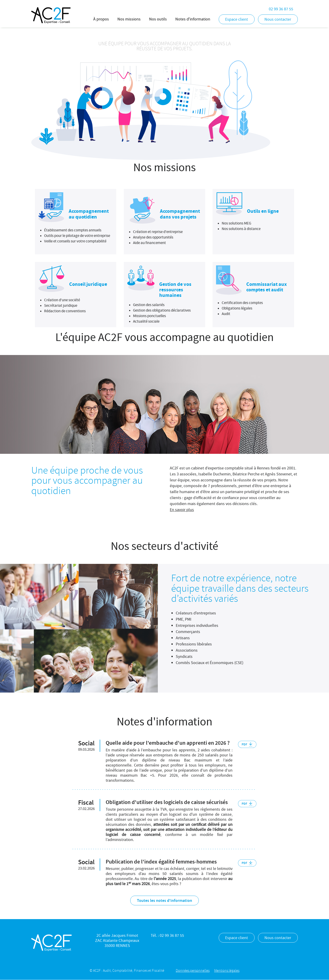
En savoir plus (182, 510)
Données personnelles (193, 971)
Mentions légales (227, 971)
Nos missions (129, 19)
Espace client (237, 19)
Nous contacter (278, 19)
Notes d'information (193, 19)
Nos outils (158, 19)
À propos (101, 19)
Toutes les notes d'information (164, 900)
